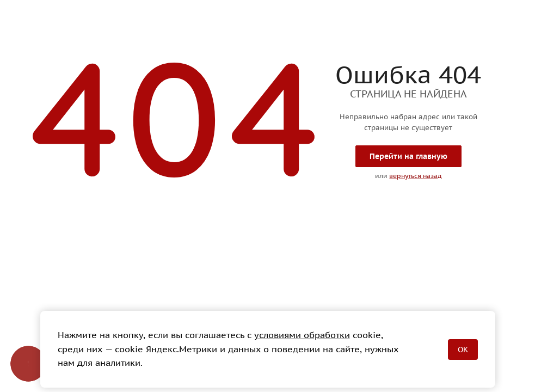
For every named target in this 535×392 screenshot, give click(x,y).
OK (463, 350)
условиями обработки (302, 335)
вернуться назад (415, 176)
